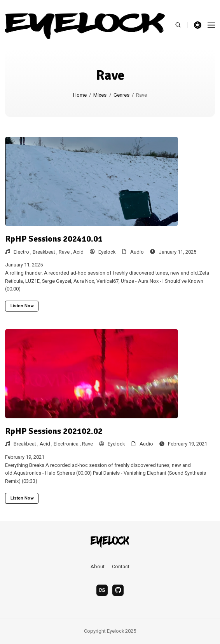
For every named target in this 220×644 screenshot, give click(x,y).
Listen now (22, 306)
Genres (121, 95)
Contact (121, 567)
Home (80, 95)
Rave (87, 444)
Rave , (66, 252)
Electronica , (68, 444)
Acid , (47, 444)
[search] (181, 25)
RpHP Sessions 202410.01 (54, 239)
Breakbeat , (46, 252)
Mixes (100, 95)
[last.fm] (102, 590)
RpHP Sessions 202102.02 (54, 431)
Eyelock (103, 252)
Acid (78, 252)
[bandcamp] (118, 590)
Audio (137, 252)
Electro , (23, 252)
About (98, 567)
